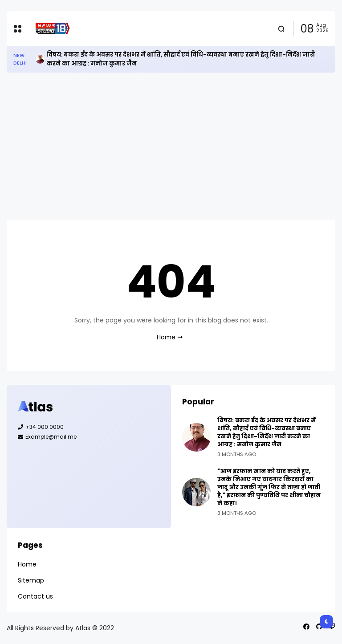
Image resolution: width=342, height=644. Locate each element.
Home (166, 337)
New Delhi (20, 59)
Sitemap (31, 580)
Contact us (35, 596)
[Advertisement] (171, 146)
